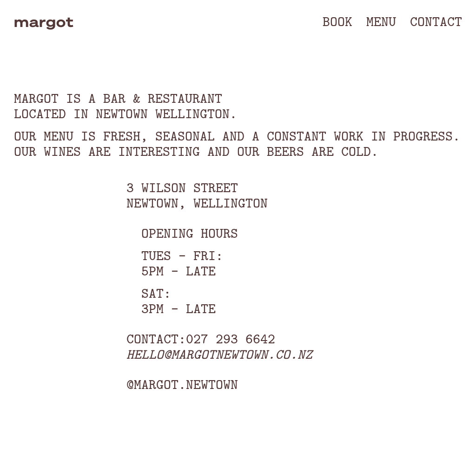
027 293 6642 (231, 339)
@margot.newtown (182, 384)
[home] (40, 22)
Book (337, 21)
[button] (381, 22)
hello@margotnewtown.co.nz (219, 354)
